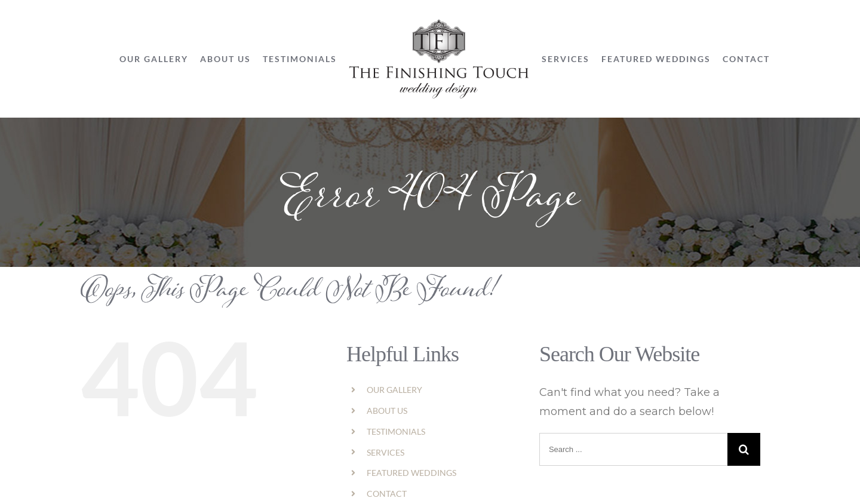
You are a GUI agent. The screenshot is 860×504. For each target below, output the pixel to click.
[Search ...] (633, 449)
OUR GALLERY (394, 390)
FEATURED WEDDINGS (411, 473)
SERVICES (386, 452)
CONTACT (387, 494)
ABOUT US (387, 411)
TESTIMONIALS (396, 431)
